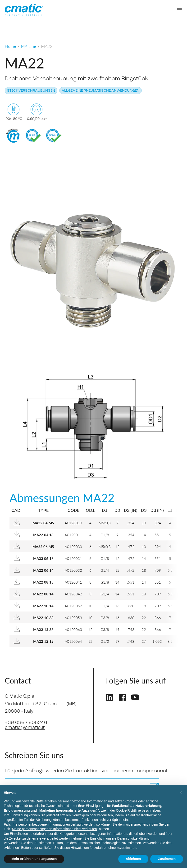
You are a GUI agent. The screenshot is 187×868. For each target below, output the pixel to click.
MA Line (28, 46)
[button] (181, 792)
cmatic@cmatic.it (25, 728)
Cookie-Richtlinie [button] (128, 810)
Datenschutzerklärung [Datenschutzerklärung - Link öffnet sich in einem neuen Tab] (133, 838)
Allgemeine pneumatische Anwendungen (100, 91)
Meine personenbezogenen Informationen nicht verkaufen (55, 829)
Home (10, 46)
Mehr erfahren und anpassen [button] (34, 859)
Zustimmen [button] (167, 859)
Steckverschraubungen (31, 91)
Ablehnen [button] (133, 859)
